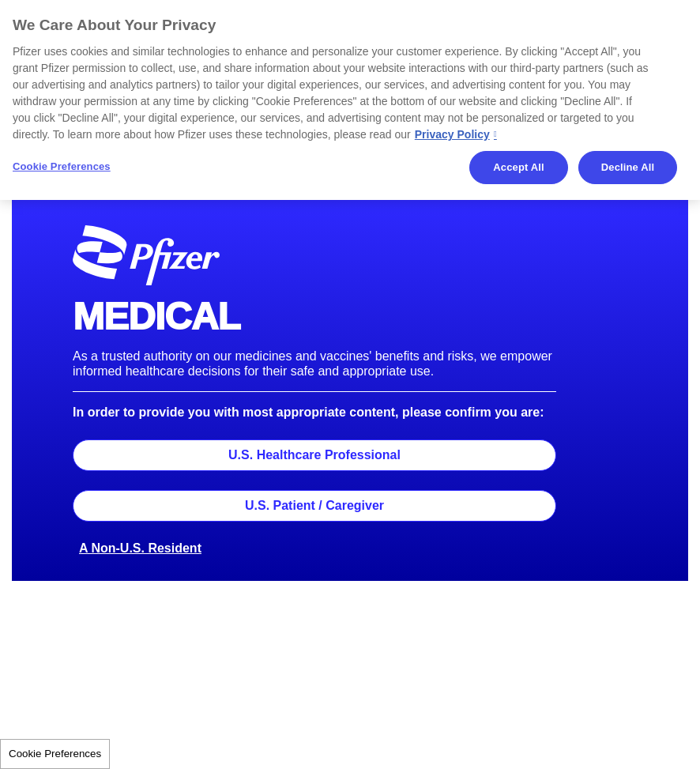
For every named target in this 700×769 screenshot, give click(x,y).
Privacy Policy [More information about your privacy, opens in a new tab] (452, 134)
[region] (350, 100)
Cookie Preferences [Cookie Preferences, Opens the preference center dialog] (62, 166)
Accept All (518, 167)
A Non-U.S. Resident (140, 548)
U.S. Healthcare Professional (314, 455)
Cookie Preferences (55, 754)
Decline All (628, 167)
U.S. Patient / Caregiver (314, 505)
